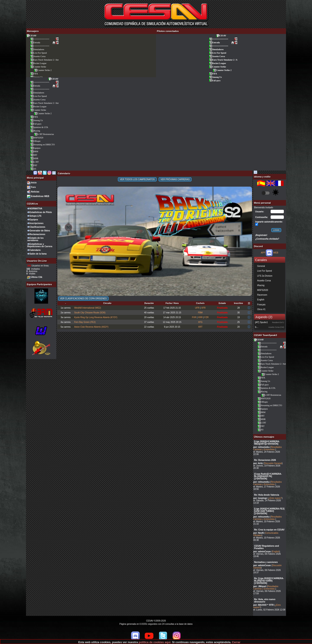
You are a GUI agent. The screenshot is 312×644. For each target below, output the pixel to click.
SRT (34, 155)
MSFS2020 (37, 138)
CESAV (31, 36)
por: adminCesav (262, 552)
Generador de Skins (40, 231)
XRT (200, 327)
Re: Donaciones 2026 (265, 460)
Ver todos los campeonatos (137, 179)
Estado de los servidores (35, 239)
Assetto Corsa (38, 56)
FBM (200, 313)
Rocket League (38, 63)
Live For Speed (38, 53)
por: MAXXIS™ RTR (263, 605)
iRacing (35, 131)
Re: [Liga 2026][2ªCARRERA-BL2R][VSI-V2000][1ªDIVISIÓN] (269, 581)
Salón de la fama (38, 254)
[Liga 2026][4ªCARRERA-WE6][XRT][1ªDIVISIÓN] (267, 443)
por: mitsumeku (261, 447)
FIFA (34, 74)
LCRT (34, 162)
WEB (276, 253)
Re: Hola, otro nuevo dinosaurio (265, 601)
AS (33, 169)
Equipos (35, 148)
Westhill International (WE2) (88, 308)
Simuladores (37, 49)
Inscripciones (36, 223)
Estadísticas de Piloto (41, 212)
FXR (194, 317)
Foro (33, 187)
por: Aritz (258, 463)
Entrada (35, 42)
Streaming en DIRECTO (42, 145)
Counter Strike (38, 67)
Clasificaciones (37, 227)
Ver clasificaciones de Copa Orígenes (83, 299)
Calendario (35, 250)
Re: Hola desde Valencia (267, 495)
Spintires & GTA (39, 127)
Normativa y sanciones (266, 562)
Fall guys (215, 81)
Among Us (215, 77)
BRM (34, 151)
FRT (34, 165)
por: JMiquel (260, 586)
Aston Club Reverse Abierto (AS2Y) (91, 327)
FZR (206, 317)
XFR (203, 308)
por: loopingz (260, 498)
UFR (197, 308)
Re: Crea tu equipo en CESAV (269, 530)
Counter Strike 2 (43, 70)
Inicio (34, 183)
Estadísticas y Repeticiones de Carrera (40, 245)
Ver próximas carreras (175, 179)
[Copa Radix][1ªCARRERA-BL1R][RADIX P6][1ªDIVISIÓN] (268, 476)
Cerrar (236, 642)
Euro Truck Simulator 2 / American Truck (50, 60)
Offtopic (35, 141)
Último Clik (37, 277)
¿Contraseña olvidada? (267, 239)
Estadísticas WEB (40, 196)
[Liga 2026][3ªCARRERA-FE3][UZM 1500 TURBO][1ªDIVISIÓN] (269, 511)
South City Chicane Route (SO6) (90, 313)
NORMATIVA (36, 209)
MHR (34, 158)
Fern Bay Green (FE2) (85, 322)
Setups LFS (35, 216)
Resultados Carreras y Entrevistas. (267, 448)
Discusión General (273, 463)
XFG (200, 322)
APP (263, 253)
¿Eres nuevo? (275, 498)
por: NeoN (258, 533)
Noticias (35, 192)
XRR (200, 317)
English (276, 552)
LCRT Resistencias (44, 134)
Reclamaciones (37, 234)
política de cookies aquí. (155, 642)
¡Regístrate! (261, 235)
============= (40, 39)
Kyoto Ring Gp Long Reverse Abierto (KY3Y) (96, 317)
